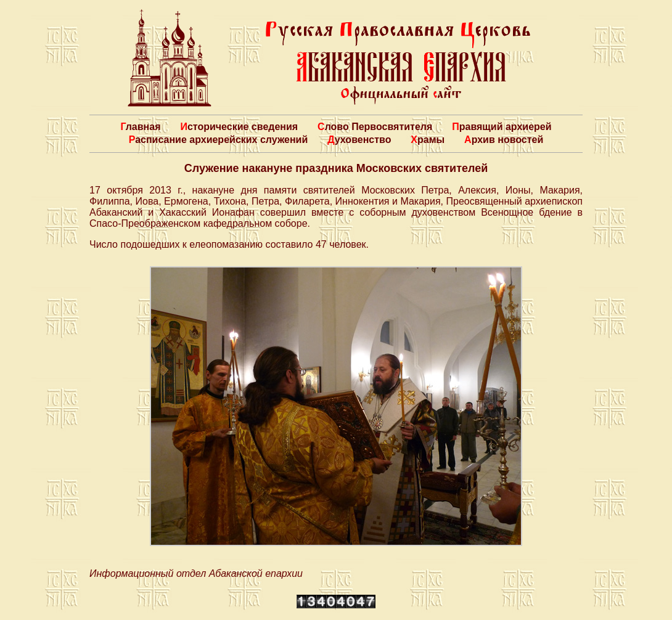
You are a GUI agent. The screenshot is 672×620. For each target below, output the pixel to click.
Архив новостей (504, 140)
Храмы (428, 140)
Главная (140, 127)
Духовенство (359, 140)
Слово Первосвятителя (375, 127)
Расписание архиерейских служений (219, 140)
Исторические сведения (239, 127)
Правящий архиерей (502, 127)
